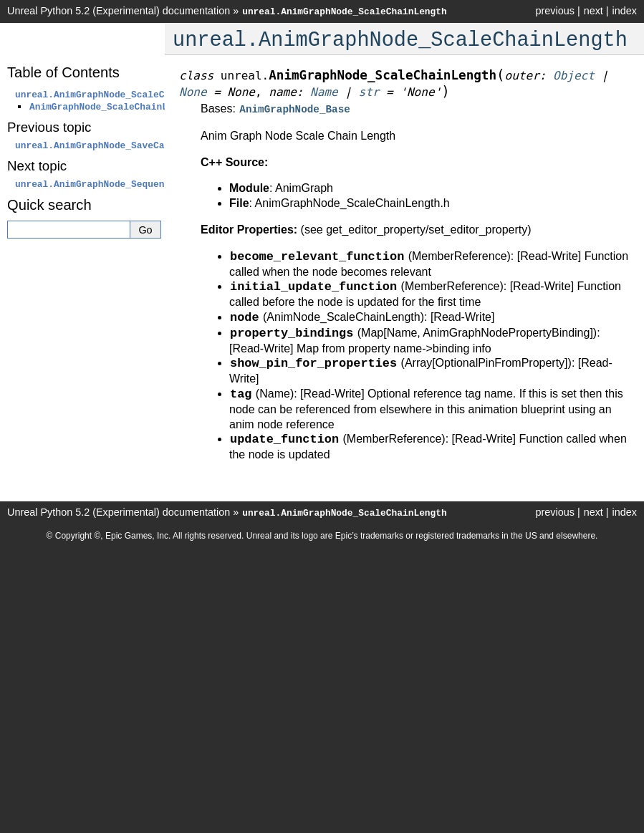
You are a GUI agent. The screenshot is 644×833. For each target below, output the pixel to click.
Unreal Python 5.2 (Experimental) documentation (119, 11)
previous (554, 11)
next (593, 11)
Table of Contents (63, 72)
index (625, 11)
